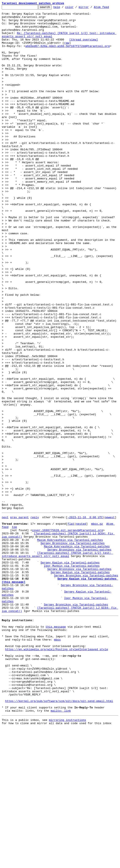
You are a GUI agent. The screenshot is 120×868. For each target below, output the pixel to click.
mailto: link (61, 849)
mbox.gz (97, 626)
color (76, 8)
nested (81, 626)
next (5, 619)
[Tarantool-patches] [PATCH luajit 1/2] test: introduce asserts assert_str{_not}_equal (57, 663)
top (14, 630)
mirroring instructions (67, 859)
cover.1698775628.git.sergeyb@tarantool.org (67, 634)
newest (110, 619)
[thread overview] (84, 47)
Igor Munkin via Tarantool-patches (72, 677)
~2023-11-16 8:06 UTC (85, 619)
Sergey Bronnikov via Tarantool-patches (72, 650)
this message (56, 749)
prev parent (19, 619)
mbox (57, 764)
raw (67, 50)
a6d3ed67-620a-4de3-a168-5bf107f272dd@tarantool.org (67, 54)
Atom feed (108, 8)
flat (71, 626)
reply (35, 619)
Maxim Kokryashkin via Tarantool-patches (70, 646)
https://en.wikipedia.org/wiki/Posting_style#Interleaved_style (57, 776)
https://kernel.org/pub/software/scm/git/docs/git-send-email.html (59, 838)
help (63, 8)
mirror (90, 8)
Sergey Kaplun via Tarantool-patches (70, 673)
